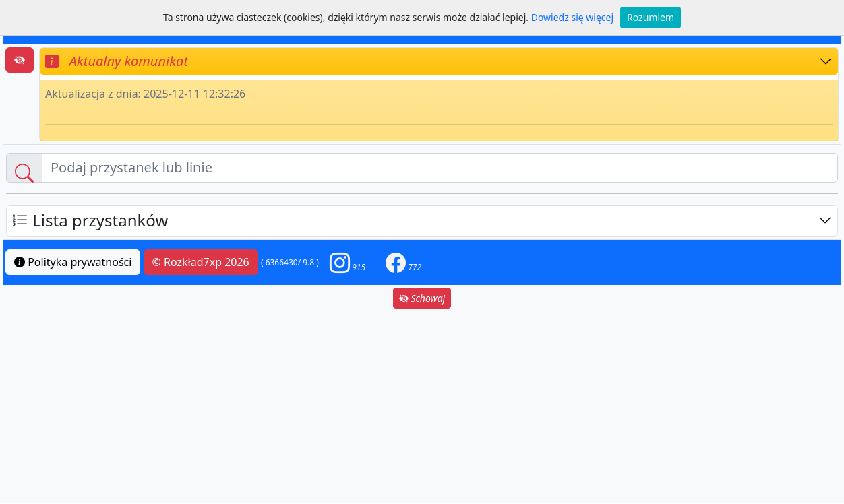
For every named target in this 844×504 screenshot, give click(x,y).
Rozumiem (651, 17)
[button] (348, 262)
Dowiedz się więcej (572, 17)
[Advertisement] (422, 406)
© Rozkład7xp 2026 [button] (201, 262)
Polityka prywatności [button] (73, 262)
